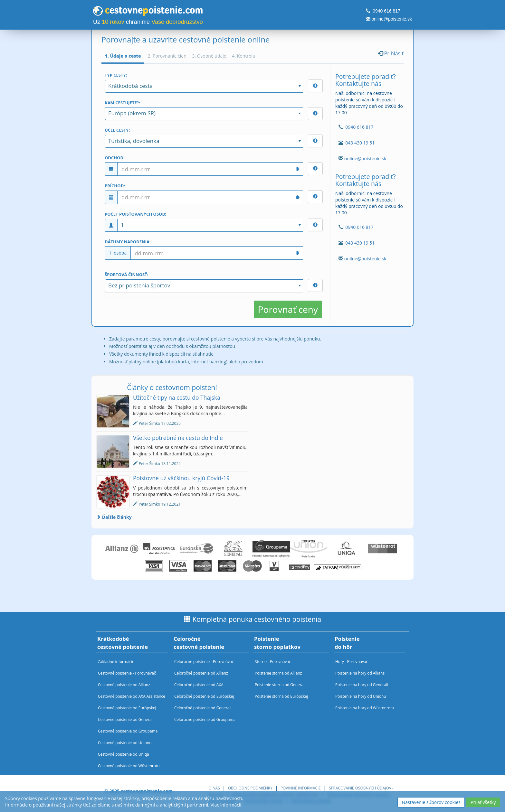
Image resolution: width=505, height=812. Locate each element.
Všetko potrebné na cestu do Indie (178, 438)
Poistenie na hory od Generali (362, 685)
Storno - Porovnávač (273, 661)
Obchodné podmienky (250, 788)
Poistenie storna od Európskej (281, 696)
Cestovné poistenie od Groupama (128, 731)
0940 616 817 (386, 11)
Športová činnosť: (126, 275)
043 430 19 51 (360, 143)
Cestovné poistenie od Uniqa (124, 754)
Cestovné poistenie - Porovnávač (127, 673)
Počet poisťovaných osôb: (135, 214)
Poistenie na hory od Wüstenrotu (365, 708)
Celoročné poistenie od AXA (199, 685)
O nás (214, 788)
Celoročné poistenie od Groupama (205, 719)
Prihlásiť (391, 53)
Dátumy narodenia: (128, 242)
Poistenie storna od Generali (280, 685)
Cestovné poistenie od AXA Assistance (132, 696)
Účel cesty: (117, 130)
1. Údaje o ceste (123, 56)
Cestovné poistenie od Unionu (125, 742)
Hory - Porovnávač (352, 661)
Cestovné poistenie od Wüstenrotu (129, 766)
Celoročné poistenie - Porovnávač (204, 661)
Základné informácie (116, 661)
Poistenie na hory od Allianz (360, 673)
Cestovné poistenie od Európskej (127, 708)
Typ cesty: (116, 75)
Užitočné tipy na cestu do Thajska (177, 397)
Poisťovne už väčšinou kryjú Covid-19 (181, 478)
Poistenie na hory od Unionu (361, 696)
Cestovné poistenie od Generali (126, 719)
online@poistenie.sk (392, 19)
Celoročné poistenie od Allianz (201, 673)
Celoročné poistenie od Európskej (204, 696)
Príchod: (115, 186)
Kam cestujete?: (122, 103)
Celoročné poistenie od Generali (203, 708)
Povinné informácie (301, 788)
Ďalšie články (114, 517)
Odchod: (115, 158)
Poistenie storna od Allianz (278, 673)
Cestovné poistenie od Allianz (124, 685)
